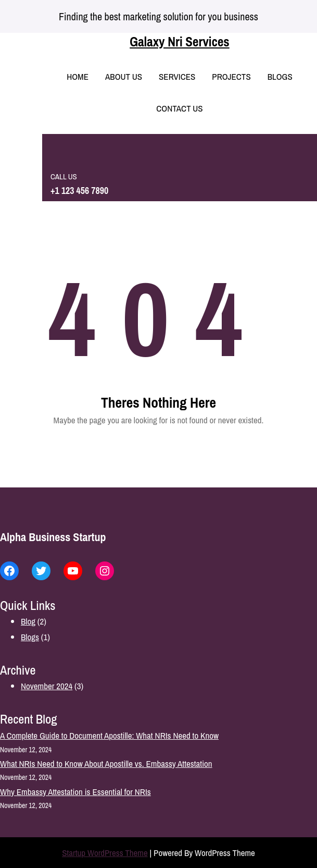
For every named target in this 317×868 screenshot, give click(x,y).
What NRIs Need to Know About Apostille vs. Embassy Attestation (106, 763)
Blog (28, 621)
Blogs (30, 637)
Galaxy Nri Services (179, 42)
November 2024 (47, 686)
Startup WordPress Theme (105, 853)
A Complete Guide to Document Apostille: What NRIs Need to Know (109, 735)
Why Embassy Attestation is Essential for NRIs (75, 792)
